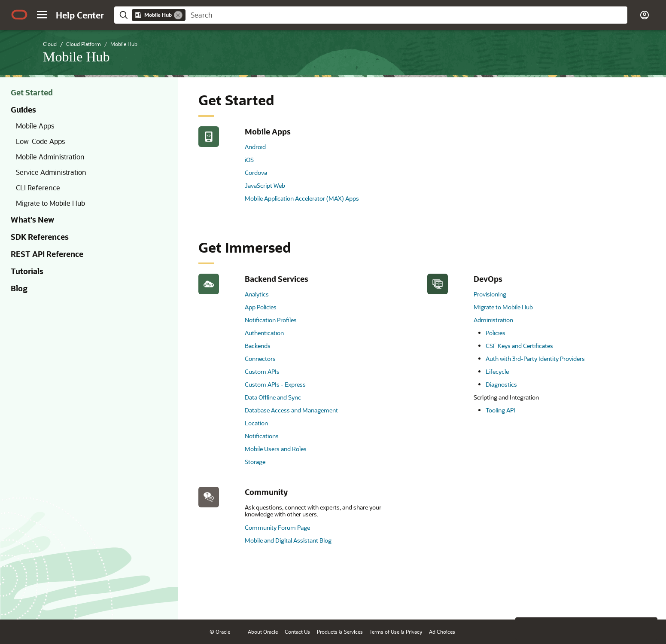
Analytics (257, 294)
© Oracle (220, 632)
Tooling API (500, 410)
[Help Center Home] (80, 15)
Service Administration (51, 172)
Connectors (260, 359)
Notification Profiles (271, 320)
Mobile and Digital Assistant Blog (288, 540)
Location (256, 423)
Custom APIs (262, 371)
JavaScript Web (265, 185)
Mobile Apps (35, 126)
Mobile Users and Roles (276, 449)
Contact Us (297, 632)
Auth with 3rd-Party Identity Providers (535, 359)
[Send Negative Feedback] (624, 600)
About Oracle (263, 632)
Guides (23, 110)
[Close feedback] (526, 600)
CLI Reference (38, 188)
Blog (19, 288)
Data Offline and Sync (273, 397)
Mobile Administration (50, 157)
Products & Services (340, 632)
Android (255, 147)
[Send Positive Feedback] (646, 600)
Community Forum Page (277, 527)
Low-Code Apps (40, 141)
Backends (258, 346)
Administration (493, 320)
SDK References (40, 237)
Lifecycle (497, 371)
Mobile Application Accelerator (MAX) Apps (302, 198)
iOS (249, 160)
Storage (255, 462)
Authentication (264, 333)
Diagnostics (501, 384)
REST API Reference (47, 254)
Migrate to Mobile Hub (50, 203)
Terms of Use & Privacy (396, 632)
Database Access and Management (291, 410)
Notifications (262, 436)
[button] (42, 15)
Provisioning (490, 294)
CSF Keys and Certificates (519, 346)
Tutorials (27, 271)
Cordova (256, 172)
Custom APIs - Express (275, 384)
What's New (32, 220)
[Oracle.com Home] (19, 15)
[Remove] (178, 15)
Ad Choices (442, 632)
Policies (496, 333)
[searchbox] (406, 15)
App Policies (261, 307)
